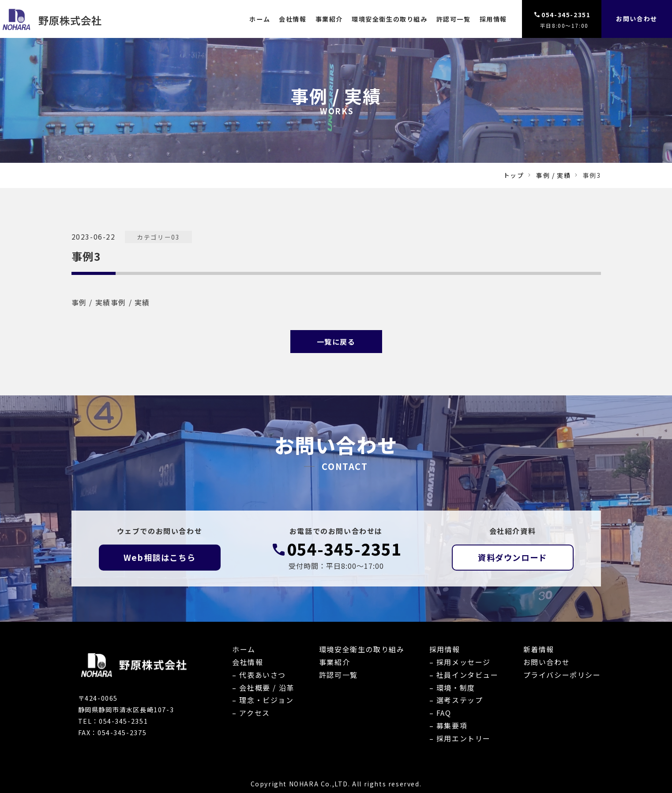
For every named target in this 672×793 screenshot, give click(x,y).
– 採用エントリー (460, 738)
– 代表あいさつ (259, 675)
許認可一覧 (338, 675)
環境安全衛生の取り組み (362, 649)
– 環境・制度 (452, 688)
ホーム (244, 649)
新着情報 (539, 649)
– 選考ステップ (456, 700)
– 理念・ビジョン (263, 700)
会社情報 (248, 662)
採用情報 (445, 649)
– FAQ (440, 713)
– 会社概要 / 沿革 (263, 688)
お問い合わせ (547, 662)
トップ (514, 175)
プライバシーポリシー (562, 675)
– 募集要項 (449, 725)
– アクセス (251, 713)
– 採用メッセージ (460, 662)
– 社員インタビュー (464, 675)
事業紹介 (334, 662)
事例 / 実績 (553, 175)
